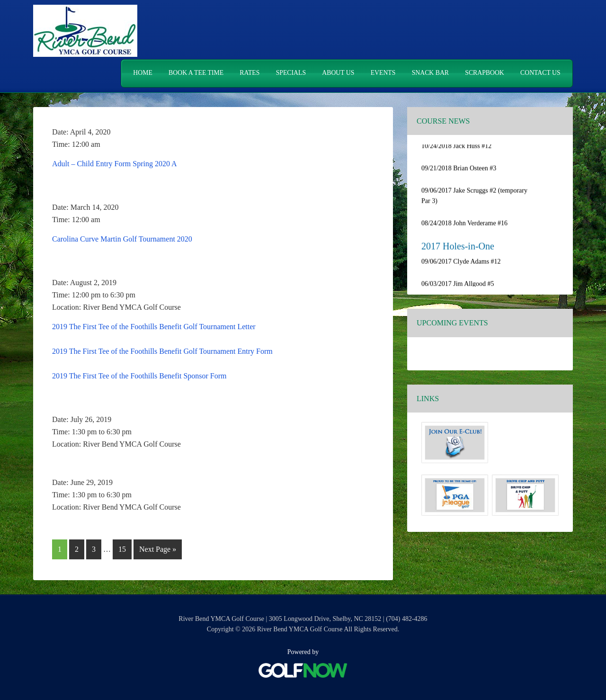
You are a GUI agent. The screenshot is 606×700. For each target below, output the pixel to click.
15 (125, 547)
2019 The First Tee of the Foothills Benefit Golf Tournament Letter (154, 326)
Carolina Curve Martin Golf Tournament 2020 (122, 238)
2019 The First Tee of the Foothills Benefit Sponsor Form (139, 375)
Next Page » (157, 551)
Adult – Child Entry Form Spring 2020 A (115, 163)
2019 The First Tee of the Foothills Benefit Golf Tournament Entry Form (162, 351)
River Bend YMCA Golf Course (85, 31)
